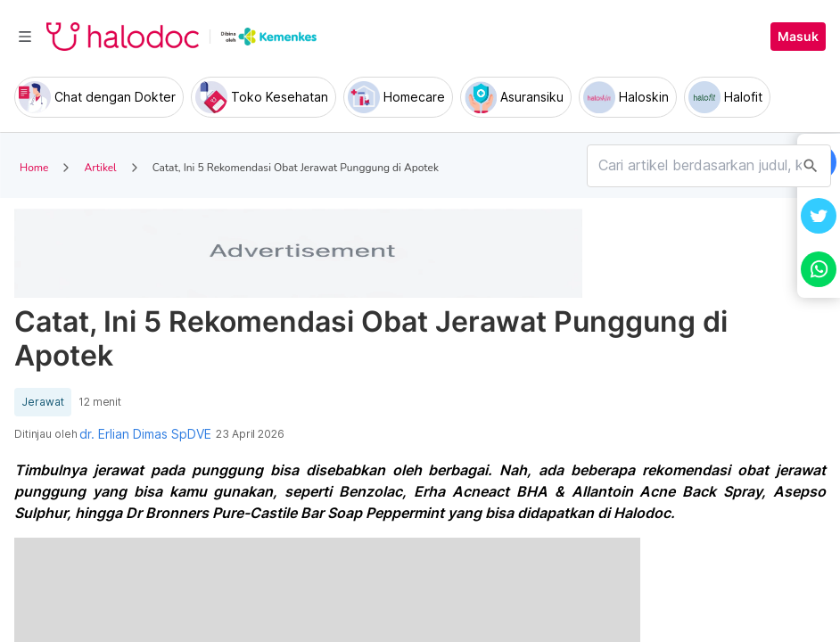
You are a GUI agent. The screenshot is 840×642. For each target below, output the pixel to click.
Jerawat (43, 402)
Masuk (798, 37)
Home (34, 168)
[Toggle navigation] (25, 37)
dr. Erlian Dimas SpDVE (145, 434)
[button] (819, 216)
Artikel (100, 168)
